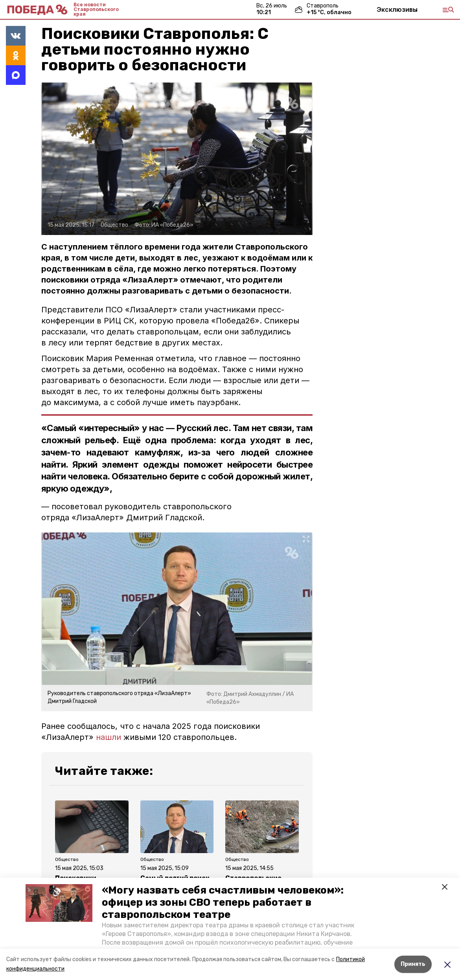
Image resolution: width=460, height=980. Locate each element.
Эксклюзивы (397, 9)
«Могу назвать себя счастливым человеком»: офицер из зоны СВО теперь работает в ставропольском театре (223, 902)
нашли (109, 737)
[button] (59, 903)
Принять (413, 964)
